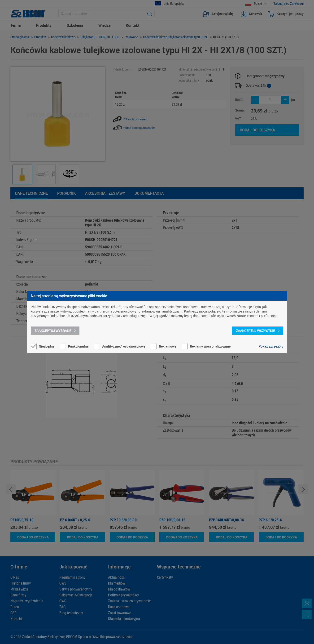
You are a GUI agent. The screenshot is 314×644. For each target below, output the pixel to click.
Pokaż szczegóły (271, 346)
